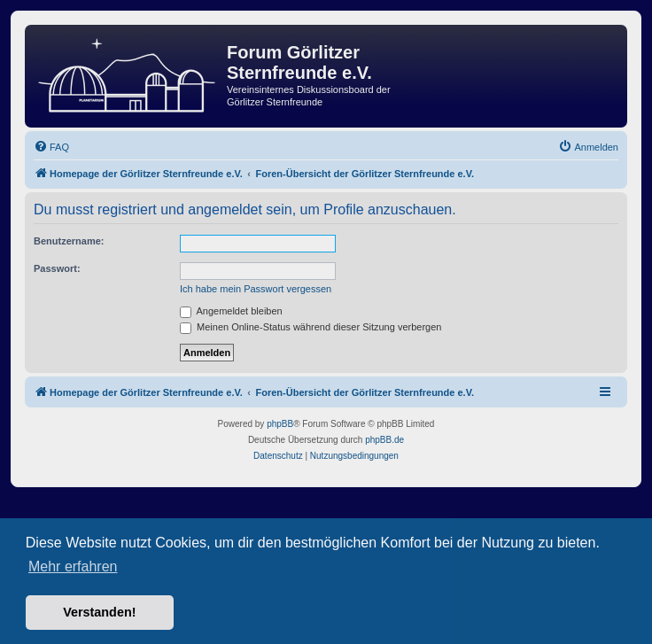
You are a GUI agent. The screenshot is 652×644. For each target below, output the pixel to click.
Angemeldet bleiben (231, 311)
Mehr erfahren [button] (73, 566)
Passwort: (57, 268)
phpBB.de (384, 440)
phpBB (280, 424)
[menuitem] (51, 147)
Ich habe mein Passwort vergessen (256, 289)
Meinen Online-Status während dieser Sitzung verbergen (310, 327)
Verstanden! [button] (99, 612)
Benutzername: (69, 241)
